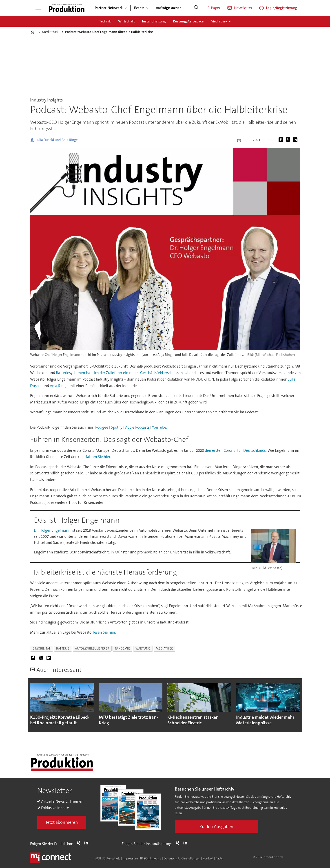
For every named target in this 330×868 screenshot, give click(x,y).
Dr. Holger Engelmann (53, 530)
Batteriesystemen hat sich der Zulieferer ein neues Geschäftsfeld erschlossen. (120, 373)
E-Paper (214, 8)
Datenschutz (112, 858)
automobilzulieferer (92, 649)
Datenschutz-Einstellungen (182, 858)
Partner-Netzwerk (109, 8)
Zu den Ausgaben (216, 826)
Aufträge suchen (169, 8)
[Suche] (196, 8)
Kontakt (208, 858)
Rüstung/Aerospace (188, 21)
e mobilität (42, 649)
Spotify (117, 427)
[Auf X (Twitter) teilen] (289, 140)
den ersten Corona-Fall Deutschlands (235, 450)
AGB (98, 858)
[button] (291, 704)
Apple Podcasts (137, 427)
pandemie (122, 649)
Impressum (130, 858)
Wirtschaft (126, 21)
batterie (63, 649)
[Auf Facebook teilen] (282, 140)
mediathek (164, 649)
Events (139, 8)
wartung (143, 649)
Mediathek (219, 21)
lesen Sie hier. (104, 632)
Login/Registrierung (282, 8)
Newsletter (243, 8)
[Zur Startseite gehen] (67, 8)
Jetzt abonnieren (62, 822)
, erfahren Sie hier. (96, 457)
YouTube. (160, 427)
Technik (105, 21)
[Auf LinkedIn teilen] (296, 140)
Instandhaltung (154, 21)
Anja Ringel (59, 386)
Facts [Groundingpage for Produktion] (219, 858)
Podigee (102, 427)
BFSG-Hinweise (151, 858)
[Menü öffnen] (38, 8)
